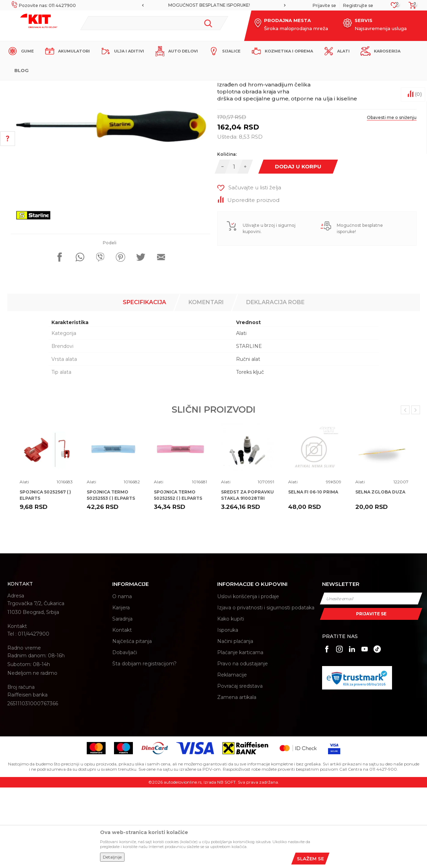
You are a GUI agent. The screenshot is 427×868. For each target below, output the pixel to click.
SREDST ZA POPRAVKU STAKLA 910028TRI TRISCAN (247, 579)
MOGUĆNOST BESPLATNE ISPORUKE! (213, 5)
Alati (130, 86)
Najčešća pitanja (132, 722)
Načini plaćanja (235, 722)
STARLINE (249, 427)
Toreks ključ (250, 453)
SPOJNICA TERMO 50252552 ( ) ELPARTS (178, 576)
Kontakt (122, 710)
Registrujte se (358, 5)
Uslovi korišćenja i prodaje (248, 677)
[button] (154, 23)
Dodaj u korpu (298, 247)
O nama (122, 677)
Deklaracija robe (275, 383)
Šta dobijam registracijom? (144, 744)
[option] (214, 5)
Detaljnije (112, 857)
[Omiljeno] (394, 7)
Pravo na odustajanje (243, 744)
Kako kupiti (231, 699)
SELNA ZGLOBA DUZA (380, 572)
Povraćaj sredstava (240, 766)
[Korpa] (410, 8)
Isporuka (228, 710)
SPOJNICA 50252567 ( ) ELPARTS (45, 576)
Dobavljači (125, 733)
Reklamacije (232, 755)
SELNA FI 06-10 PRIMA (313, 572)
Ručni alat (248, 440)
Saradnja (122, 699)
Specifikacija (144, 383)
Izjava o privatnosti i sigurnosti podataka (266, 688)
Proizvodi (110, 86)
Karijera (121, 688)
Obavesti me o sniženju (392, 198)
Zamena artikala (237, 778)
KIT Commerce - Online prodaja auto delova (52, 86)
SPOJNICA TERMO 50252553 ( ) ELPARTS (111, 576)
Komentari (206, 383)
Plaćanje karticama (240, 733)
